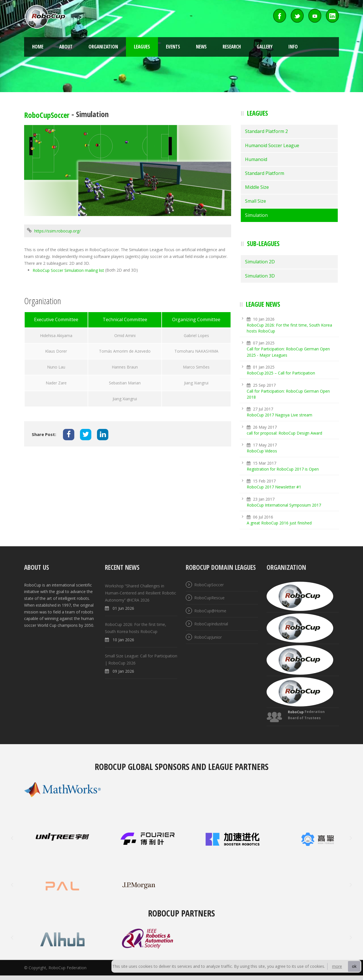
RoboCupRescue (209, 598)
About (66, 47)
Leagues (142, 47)
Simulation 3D (260, 276)
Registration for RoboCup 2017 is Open (283, 469)
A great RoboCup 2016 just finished (279, 523)
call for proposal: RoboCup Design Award (284, 433)
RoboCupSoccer (47, 115)
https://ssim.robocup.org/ (57, 231)
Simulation (256, 215)
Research (232, 47)
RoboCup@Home (210, 611)
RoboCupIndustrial (211, 624)
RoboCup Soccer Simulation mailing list (68, 270)
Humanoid (256, 159)
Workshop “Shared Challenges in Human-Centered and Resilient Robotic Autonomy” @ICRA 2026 (141, 593)
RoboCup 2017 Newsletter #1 (274, 487)
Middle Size (257, 187)
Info (293, 47)
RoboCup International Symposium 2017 (284, 505)
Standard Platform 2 (266, 131)
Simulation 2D (260, 262)
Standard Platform (265, 173)
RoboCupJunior (208, 637)
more (337, 966)
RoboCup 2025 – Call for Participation (281, 373)
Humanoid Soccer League (272, 145)
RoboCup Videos (262, 451)
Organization (103, 47)
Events (173, 47)
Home (38, 47)
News (201, 47)
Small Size (256, 201)
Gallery (265, 47)
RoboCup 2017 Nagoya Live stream (279, 415)
